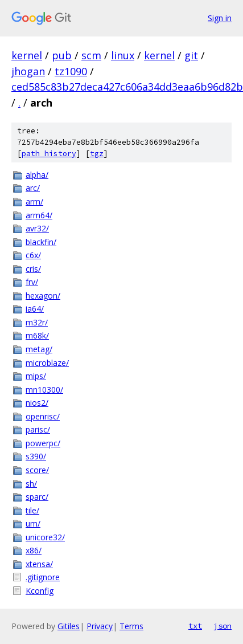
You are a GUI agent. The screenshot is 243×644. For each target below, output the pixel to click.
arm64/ (39, 215)
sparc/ (37, 497)
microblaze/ (47, 363)
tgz (97, 154)
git (191, 55)
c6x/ (33, 255)
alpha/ (37, 175)
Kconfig (40, 591)
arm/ (34, 201)
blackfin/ (41, 242)
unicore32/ (45, 537)
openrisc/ (43, 416)
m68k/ (37, 335)
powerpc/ (43, 443)
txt (195, 626)
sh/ (31, 484)
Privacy (100, 626)
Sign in (220, 18)
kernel (27, 55)
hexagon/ (43, 295)
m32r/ (37, 322)
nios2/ (37, 403)
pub (62, 55)
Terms (131, 626)
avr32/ (37, 228)
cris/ (33, 269)
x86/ (34, 550)
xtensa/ (39, 564)
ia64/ (35, 309)
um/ (33, 523)
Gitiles (69, 626)
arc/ (33, 188)
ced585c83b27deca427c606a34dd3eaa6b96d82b (127, 87)
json (223, 626)
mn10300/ (44, 390)
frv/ (32, 282)
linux (123, 55)
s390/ (36, 456)
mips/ (36, 376)
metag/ (39, 349)
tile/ (32, 510)
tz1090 (71, 71)
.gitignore (43, 577)
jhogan (28, 71)
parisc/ (38, 429)
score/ (37, 470)
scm (91, 55)
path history (49, 154)
